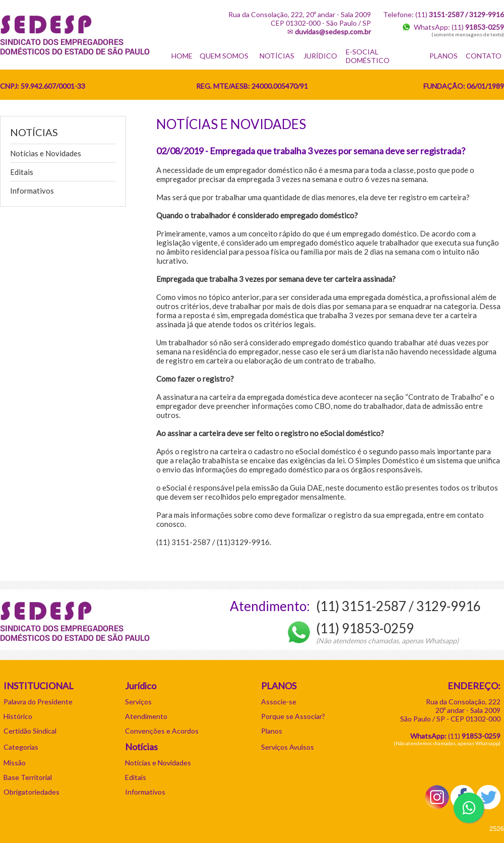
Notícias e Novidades (46, 153)
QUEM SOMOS (224, 56)
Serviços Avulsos (288, 747)
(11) (478, 27)
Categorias (21, 747)
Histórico (18, 716)
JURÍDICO (320, 56)
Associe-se (279, 702)
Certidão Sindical (30, 731)
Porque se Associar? (293, 716)
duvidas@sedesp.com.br (333, 32)
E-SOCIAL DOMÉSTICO (368, 56)
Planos (272, 731)
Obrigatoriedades (31, 792)
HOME (182, 56)
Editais (22, 172)
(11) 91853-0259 (365, 628)
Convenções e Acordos (162, 731)
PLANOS (444, 56)
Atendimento (146, 716)
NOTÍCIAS (277, 56)
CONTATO (484, 56)
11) (475, 736)
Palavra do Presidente (38, 702)
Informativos (32, 191)
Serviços (138, 702)
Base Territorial (28, 777)
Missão (15, 763)
